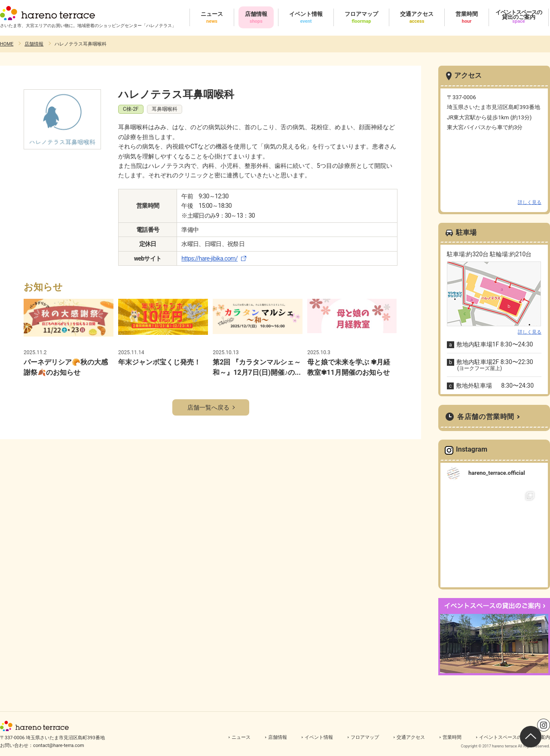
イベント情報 (319, 737)
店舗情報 (34, 44)
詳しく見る (530, 202)
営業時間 (452, 737)
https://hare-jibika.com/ (209, 258)
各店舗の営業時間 (486, 417)
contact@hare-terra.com (59, 745)
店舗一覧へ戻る (208, 407)
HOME (7, 44)
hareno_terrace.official (497, 473)
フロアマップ (365, 737)
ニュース (241, 737)
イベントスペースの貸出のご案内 (515, 737)
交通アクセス (411, 737)
